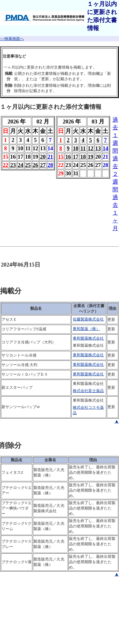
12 (91, 148)
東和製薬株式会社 (88, 338)
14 (105, 148)
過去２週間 (115, 174)
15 (61, 157)
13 (98, 148)
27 (43, 165)
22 (6, 165)
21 (50, 157)
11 (83, 148)
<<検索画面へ (12, 39)
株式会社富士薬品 (88, 391)
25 (28, 165)
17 (76, 157)
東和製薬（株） (86, 329)
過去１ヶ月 (115, 213)
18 (83, 157)
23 (13, 165)
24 (20, 165)
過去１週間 (115, 135)
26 (35, 165)
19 (91, 157)
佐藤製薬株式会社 (88, 319)
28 (50, 165)
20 (43, 157)
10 (76, 148)
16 (68, 157)
